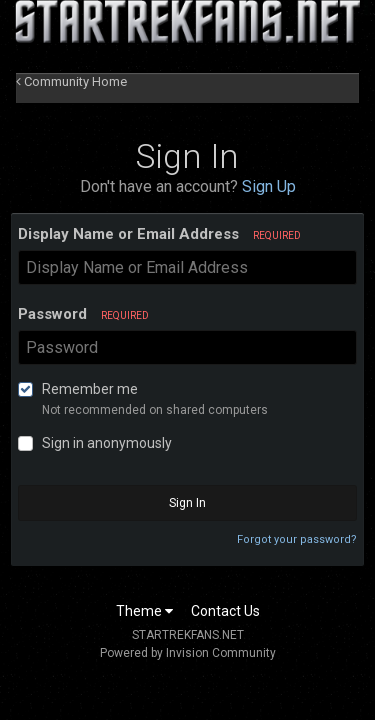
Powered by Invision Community (188, 653)
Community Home (71, 81)
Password (83, 314)
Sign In (187, 503)
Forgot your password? (297, 539)
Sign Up (269, 186)
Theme (144, 611)
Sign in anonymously (107, 443)
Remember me (90, 389)
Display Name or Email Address (159, 234)
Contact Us (225, 611)
